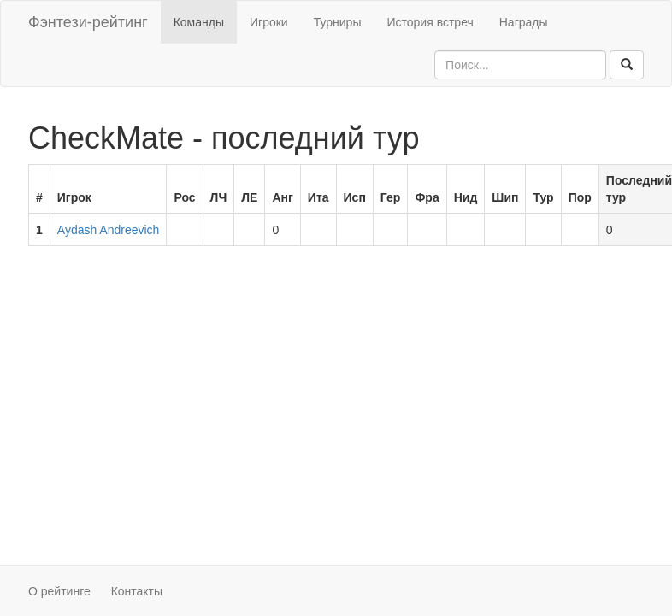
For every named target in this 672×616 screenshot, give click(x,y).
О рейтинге (59, 591)
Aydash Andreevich (109, 230)
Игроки (269, 22)
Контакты (137, 591)
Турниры (338, 22)
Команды (199, 22)
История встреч (430, 22)
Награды (524, 22)
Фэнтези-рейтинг (88, 22)
